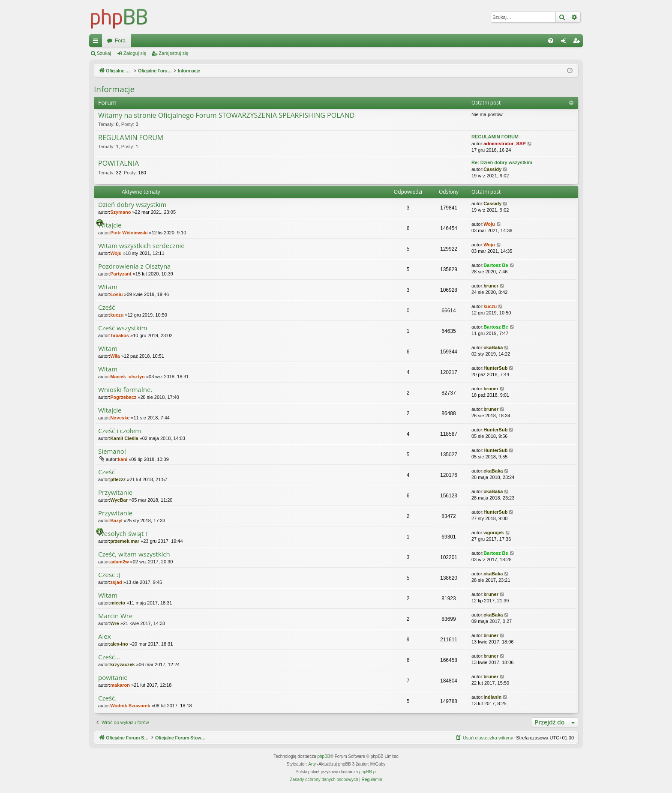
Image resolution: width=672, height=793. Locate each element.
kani (123, 459)
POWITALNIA (118, 164)
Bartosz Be (496, 265)
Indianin (492, 697)
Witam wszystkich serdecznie (141, 246)
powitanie (113, 678)
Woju (489, 224)
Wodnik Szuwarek (130, 706)
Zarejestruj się (173, 53)
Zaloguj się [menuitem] (565, 42)
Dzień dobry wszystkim (132, 205)
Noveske (120, 418)
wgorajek (494, 533)
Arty (312, 764)
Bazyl (116, 521)
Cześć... (109, 657)
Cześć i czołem (120, 431)
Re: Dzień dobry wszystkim (502, 162)
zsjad (116, 582)
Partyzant (121, 274)
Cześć (106, 307)
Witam (108, 287)
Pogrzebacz (123, 397)
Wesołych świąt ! (123, 534)
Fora (266, 41)
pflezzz (118, 479)
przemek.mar (125, 541)
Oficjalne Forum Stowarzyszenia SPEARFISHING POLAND (175, 41)
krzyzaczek (123, 664)
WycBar (119, 500)
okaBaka (493, 347)
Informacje (114, 89)
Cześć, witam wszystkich (134, 554)
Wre (115, 623)
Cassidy (492, 169)
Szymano (120, 212)
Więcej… (97, 42)
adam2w (119, 562)
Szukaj (104, 53)
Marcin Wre (115, 616)
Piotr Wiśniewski (129, 233)
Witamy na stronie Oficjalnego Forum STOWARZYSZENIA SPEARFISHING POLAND (226, 116)
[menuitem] (551, 41)
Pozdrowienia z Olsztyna (134, 266)
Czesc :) (109, 575)
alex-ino (119, 644)
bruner (491, 286)
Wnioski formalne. (125, 390)
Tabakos (120, 335)
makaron (120, 685)
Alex (105, 636)
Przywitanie (115, 492)
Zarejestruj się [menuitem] (578, 42)
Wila (115, 356)
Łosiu (116, 294)
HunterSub (495, 368)
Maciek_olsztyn (127, 377)
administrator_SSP (504, 144)
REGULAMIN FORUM (131, 138)
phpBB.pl (368, 772)
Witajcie (110, 225)
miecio (118, 603)
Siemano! (112, 451)
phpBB (324, 756)
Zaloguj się (135, 53)
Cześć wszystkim (123, 328)
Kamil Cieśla (124, 438)
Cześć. (107, 698)
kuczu (117, 315)
